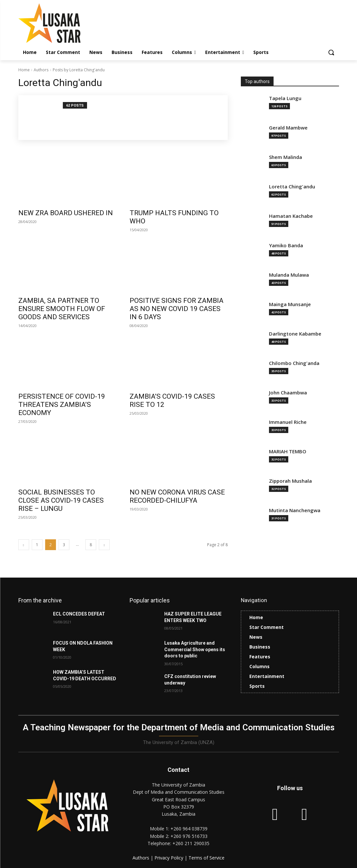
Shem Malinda (286, 157)
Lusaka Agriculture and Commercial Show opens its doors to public (195, 649)
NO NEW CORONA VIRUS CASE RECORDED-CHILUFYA (177, 496)
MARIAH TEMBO (288, 451)
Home (24, 70)
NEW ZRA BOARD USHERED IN (66, 213)
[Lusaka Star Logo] (57, 23)
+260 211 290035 (191, 843)
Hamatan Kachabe (291, 216)
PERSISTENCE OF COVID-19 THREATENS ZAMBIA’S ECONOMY (62, 405)
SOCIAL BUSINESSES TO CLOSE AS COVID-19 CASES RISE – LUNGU (61, 500)
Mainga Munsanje (290, 304)
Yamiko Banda (286, 245)
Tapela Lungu (285, 98)
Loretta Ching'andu (292, 187)
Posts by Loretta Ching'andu (79, 70)
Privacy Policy (170, 857)
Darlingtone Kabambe (295, 334)
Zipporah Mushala (290, 481)
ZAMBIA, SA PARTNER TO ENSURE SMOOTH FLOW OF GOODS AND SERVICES (62, 309)
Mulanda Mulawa (289, 275)
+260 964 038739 (189, 829)
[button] (331, 52)
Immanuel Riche (288, 422)
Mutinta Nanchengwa (295, 510)
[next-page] (104, 545)
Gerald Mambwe (288, 128)
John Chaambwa (288, 393)
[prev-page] (24, 545)
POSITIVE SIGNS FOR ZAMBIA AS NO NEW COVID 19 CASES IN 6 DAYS (177, 309)
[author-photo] (44, 118)
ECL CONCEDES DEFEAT (79, 614)
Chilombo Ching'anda (294, 363)
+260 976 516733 (189, 836)
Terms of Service (206, 857)
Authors (41, 70)
